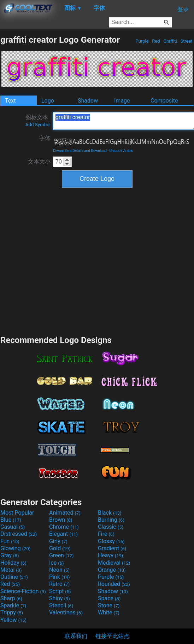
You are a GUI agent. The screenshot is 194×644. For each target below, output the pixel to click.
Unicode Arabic (121, 151)
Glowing (15, 548)
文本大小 (39, 162)
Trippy (12, 612)
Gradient (112, 548)
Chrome (64, 527)
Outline (14, 577)
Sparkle (13, 605)
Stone (109, 605)
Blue (11, 520)
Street (186, 41)
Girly (58, 541)
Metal (11, 570)
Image (122, 101)
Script (60, 591)
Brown (61, 520)
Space (109, 598)
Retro (59, 584)
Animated (65, 513)
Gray (10, 555)
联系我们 (76, 636)
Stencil (61, 605)
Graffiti (170, 41)
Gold (60, 548)
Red (156, 41)
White (109, 612)
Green (61, 555)
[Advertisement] (66, 261)
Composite (164, 101)
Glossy (111, 541)
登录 (183, 9)
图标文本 (38, 121)
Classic (111, 527)
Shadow (88, 101)
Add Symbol (38, 125)
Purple (142, 41)
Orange (112, 570)
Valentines (66, 612)
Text (10, 101)
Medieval (114, 563)
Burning (111, 520)
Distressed (19, 534)
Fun (10, 541)
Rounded (114, 584)
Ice (56, 563)
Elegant (63, 534)
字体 (45, 138)
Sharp (11, 598)
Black (110, 513)
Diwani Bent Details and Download (80, 151)
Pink (60, 577)
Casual (13, 527)
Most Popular (17, 513)
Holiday (13, 563)
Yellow (13, 620)
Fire (106, 534)
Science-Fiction (23, 591)
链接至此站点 (112, 636)
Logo (48, 101)
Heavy (110, 555)
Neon (59, 570)
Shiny (60, 598)
